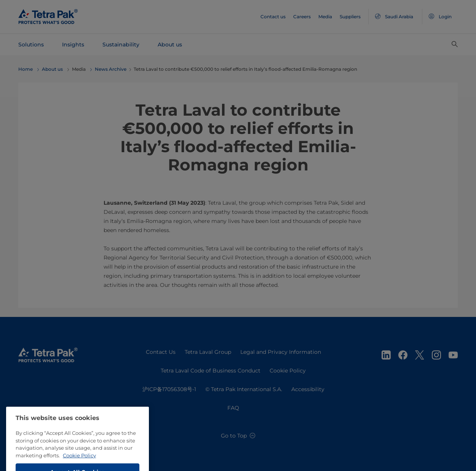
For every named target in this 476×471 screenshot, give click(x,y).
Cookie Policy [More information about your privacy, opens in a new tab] (79, 464)
